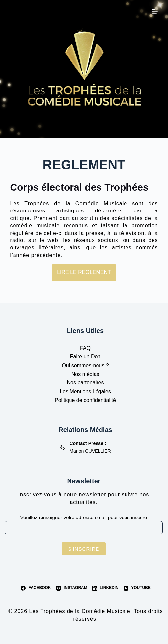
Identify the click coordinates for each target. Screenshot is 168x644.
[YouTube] (137, 588)
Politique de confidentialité (85, 400)
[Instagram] (72, 588)
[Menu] (155, 12)
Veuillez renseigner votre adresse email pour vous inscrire (84, 517)
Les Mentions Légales (85, 392)
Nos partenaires (85, 383)
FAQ (85, 348)
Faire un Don (85, 357)
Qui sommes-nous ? (85, 365)
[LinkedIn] (105, 588)
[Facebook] (36, 588)
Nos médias (85, 374)
